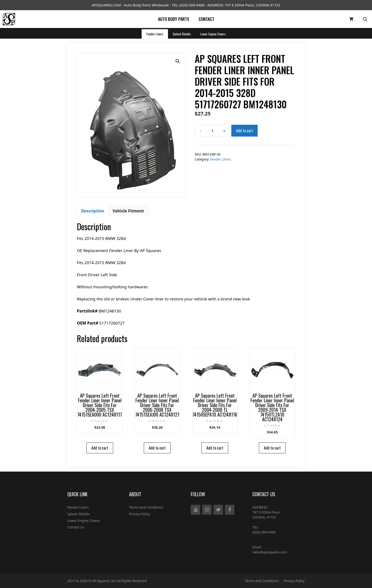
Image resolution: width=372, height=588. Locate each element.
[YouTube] (195, 510)
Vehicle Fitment (128, 211)
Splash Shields (182, 34)
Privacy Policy (139, 514)
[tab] (93, 211)
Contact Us (76, 527)
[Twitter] (218, 510)
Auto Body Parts (174, 19)
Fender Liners (155, 34)
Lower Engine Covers (213, 34)
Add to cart (244, 131)
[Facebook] (230, 510)
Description (93, 211)
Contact (206, 19)
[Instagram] (207, 510)
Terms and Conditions (146, 507)
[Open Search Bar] (365, 19)
